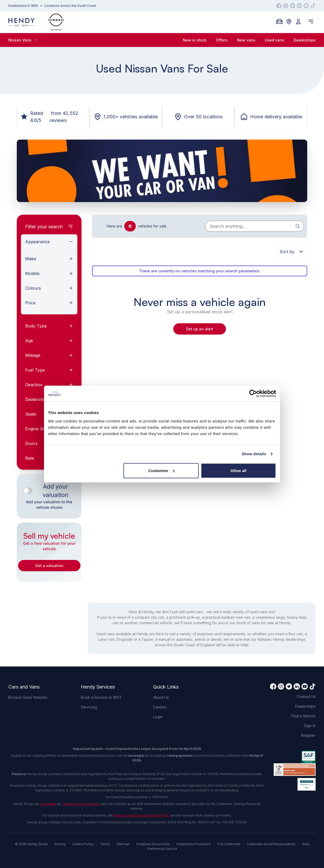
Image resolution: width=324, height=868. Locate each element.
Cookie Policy (83, 844)
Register (308, 735)
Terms (105, 844)
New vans (246, 40)
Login (158, 717)
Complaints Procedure (193, 844)
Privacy (60, 844)
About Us (161, 697)
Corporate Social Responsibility (271, 844)
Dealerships (305, 40)
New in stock (195, 40)
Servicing (89, 707)
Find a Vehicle (303, 716)
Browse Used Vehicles (28, 697)
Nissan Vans (23, 40)
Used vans (274, 40)
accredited (48, 804)
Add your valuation (56, 491)
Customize (161, 470)
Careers (160, 707)
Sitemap (123, 844)
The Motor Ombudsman (81, 804)
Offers (222, 40)
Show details (254, 454)
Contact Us (306, 697)
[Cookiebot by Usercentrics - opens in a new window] (253, 394)
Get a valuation (49, 566)
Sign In (310, 726)
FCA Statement (229, 844)
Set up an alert (200, 329)
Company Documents (153, 844)
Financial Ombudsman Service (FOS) (142, 815)
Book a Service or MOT (101, 697)
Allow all (238, 470)
